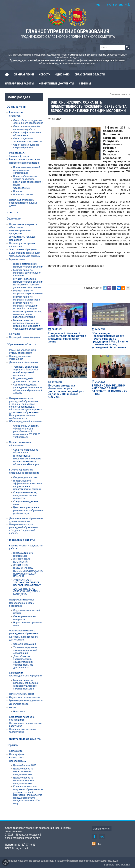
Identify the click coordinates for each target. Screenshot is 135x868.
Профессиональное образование (20, 444)
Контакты (14, 334)
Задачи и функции (19, 156)
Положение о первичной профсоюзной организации (27, 170)
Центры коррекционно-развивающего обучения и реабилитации (28, 510)
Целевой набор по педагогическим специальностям (23, 771)
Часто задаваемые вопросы (25, 256)
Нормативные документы (24, 739)
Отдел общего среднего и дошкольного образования (28, 122)
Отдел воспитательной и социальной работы (27, 128)
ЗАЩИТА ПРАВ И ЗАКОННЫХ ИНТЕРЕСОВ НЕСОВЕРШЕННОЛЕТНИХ (27, 583)
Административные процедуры (20, 232)
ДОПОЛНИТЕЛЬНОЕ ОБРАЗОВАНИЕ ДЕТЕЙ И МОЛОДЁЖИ (27, 592)
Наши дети (19, 712)
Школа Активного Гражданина (23, 554)
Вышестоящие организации (25, 159)
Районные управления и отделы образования (22, 351)
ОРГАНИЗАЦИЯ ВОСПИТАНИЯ (21, 561)
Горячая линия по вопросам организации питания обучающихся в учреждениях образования (28, 324)
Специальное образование (24, 473)
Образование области (21, 344)
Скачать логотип (102, 829)
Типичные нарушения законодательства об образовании (25, 650)
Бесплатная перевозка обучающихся (22, 718)
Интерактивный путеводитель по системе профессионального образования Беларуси (27, 460)
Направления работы (21, 540)
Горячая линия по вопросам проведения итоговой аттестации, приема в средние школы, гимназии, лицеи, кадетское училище (27, 310)
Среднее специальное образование (26, 451)
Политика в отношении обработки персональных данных (23, 203)
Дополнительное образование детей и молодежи (26, 520)
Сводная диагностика (25, 477)
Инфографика (17, 754)
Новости (125, 94)
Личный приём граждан (22, 237)
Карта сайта (16, 751)
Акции (13, 707)
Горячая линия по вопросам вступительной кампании (27, 273)
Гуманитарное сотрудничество (26, 701)
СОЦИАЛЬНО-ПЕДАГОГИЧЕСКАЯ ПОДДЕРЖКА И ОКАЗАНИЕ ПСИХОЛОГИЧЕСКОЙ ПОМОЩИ (28, 571)
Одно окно (14, 219)
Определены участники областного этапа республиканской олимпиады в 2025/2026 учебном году (27, 431)
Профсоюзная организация (24, 163)
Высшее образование (21, 470)
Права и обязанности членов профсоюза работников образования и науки (28, 180)
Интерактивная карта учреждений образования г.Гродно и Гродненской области (24, 529)
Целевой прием (18, 761)
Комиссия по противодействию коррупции (25, 674)
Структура (15, 116)
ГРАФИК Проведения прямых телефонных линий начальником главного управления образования (28, 283)
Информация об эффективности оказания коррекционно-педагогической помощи (28, 485)
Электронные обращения (23, 249)
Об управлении (16, 107)
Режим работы (17, 153)
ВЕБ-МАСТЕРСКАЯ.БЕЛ (117, 865)
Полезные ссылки (23, 195)
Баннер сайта (17, 758)
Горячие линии (17, 259)
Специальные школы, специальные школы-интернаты (25, 495)
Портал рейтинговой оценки (25, 337)
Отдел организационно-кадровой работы (27, 146)
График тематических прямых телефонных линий (28, 265)
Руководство (16, 112)
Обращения (16, 240)
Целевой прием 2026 (25, 765)
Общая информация (25, 644)
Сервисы (13, 745)
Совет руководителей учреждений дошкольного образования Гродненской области (28, 389)
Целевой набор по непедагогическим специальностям (24, 780)
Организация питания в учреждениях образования (24, 632)
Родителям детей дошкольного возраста (26, 380)
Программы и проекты (21, 600)
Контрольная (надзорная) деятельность (24, 638)
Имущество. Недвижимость (24, 697)
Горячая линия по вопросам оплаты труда (27, 298)
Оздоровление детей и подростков (22, 604)
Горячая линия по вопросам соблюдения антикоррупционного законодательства (26, 684)
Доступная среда (19, 704)
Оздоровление (21, 188)
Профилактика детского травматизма (22, 731)
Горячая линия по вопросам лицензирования (28, 292)
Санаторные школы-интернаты (24, 618)
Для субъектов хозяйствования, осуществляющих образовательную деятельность (23, 662)
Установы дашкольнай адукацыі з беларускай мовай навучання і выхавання (26, 371)
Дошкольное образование (24, 362)
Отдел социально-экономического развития (28, 140)
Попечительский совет (22, 694)
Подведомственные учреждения (20, 358)
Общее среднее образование (25, 421)
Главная (114, 94)
